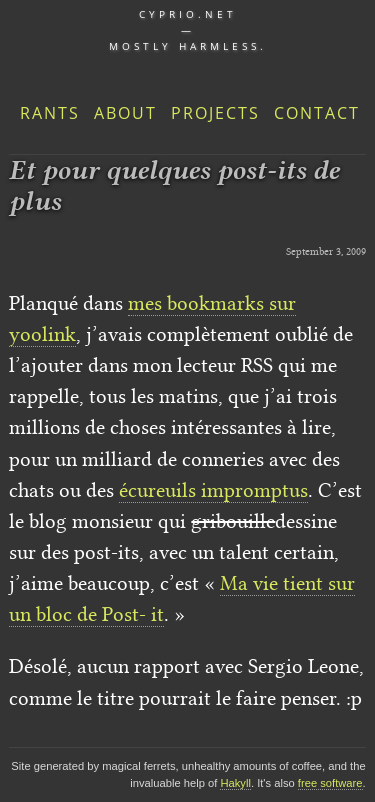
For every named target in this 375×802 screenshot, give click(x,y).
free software (330, 783)
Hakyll (235, 783)
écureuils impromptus (213, 490)
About (125, 113)
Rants (50, 113)
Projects (215, 113)
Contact (317, 113)
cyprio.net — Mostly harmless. (188, 30)
